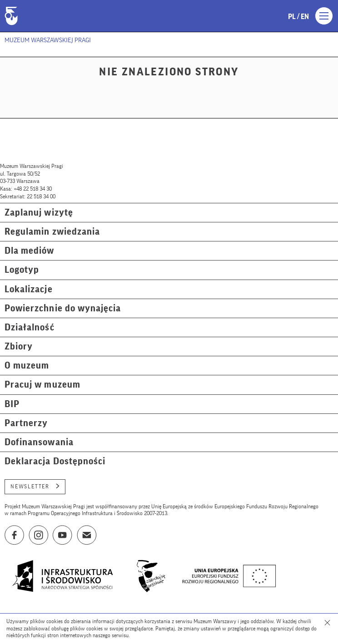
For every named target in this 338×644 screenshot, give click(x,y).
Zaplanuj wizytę (39, 213)
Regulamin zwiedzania (52, 232)
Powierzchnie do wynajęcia (63, 308)
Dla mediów (30, 251)
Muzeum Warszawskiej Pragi (48, 40)
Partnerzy (26, 423)
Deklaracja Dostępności (55, 461)
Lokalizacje (29, 289)
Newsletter (35, 486)
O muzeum (27, 366)
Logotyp (22, 270)
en (305, 17)
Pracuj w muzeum (42, 385)
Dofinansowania (39, 442)
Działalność (30, 327)
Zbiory (19, 347)
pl (292, 17)
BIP (12, 404)
